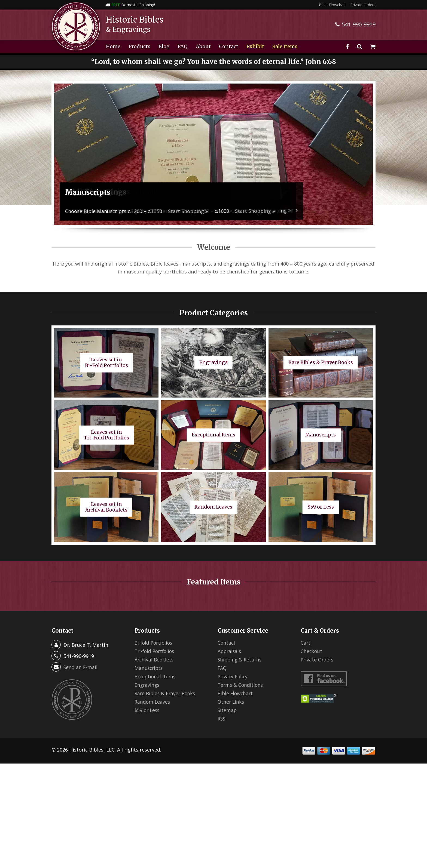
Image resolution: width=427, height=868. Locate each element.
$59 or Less (148, 710)
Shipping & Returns (240, 660)
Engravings (147, 685)
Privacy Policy (233, 676)
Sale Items (285, 46)
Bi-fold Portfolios (155, 643)
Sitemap (227, 710)
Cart (306, 643)
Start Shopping (255, 211)
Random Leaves (153, 702)
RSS (222, 719)
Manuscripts (149, 668)
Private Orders (363, 5)
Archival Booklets (155, 660)
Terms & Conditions (241, 685)
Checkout (312, 651)
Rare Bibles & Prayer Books (166, 693)
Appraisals (230, 651)
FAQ (183, 46)
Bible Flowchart (333, 5)
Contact (229, 46)
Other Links (231, 702)
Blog (164, 46)
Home (113, 46)
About (203, 46)
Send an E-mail (81, 667)
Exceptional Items (155, 676)
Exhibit (255, 46)
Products (139, 46)
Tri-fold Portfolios (156, 651)
